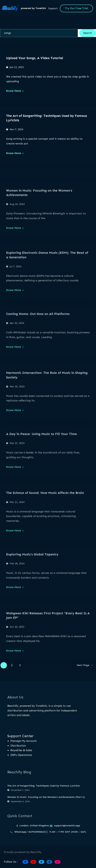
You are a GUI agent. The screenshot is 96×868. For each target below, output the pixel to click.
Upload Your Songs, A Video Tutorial (35, 58)
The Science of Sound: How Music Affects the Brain (45, 521)
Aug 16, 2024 (17, 232)
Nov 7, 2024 (16, 130)
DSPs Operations (21, 755)
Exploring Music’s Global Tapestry (32, 580)
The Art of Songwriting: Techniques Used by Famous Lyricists (47, 118)
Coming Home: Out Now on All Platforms (38, 340)
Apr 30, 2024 (17, 349)
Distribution (18, 746)
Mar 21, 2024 (17, 469)
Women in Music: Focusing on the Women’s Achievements (39, 221)
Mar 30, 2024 (17, 415)
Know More (14, 91)
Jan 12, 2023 (17, 67)
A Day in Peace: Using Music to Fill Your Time (41, 460)
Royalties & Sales (21, 750)
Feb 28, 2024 (17, 589)
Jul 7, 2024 (16, 295)
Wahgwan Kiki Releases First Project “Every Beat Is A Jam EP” (48, 644)
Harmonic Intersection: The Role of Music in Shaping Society (47, 403)
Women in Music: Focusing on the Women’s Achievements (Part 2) (46, 808)
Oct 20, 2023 (17, 655)
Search (88, 33)
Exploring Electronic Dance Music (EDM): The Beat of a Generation (47, 283)
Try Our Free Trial (76, 8)
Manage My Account (24, 741)
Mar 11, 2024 (17, 530)
